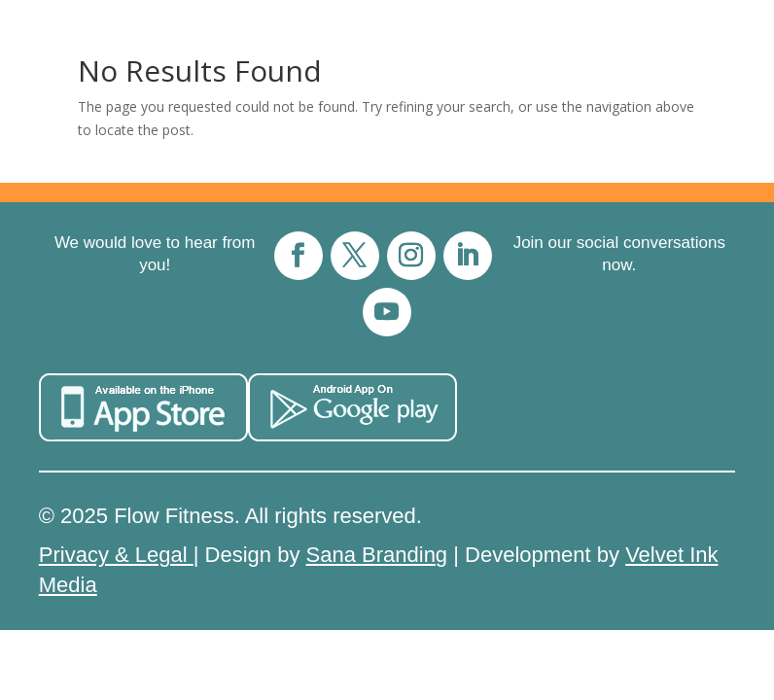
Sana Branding (377, 555)
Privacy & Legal (116, 555)
